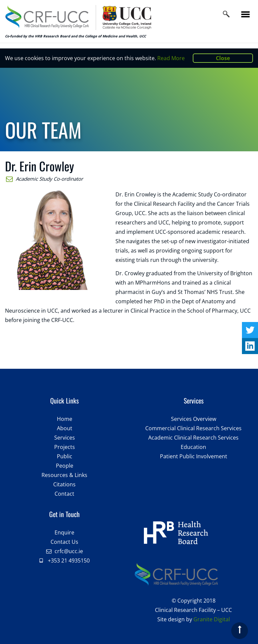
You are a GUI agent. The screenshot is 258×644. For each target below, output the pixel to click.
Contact (64, 494)
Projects (65, 447)
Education (193, 447)
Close (223, 58)
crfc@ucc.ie (69, 551)
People (65, 466)
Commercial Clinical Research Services (193, 428)
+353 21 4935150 (69, 560)
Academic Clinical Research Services (193, 438)
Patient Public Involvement (194, 456)
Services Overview (194, 419)
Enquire (64, 532)
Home (65, 419)
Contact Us (64, 542)
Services (65, 438)
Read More (171, 58)
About (65, 428)
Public (65, 456)
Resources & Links (64, 475)
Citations (64, 484)
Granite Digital (212, 619)
